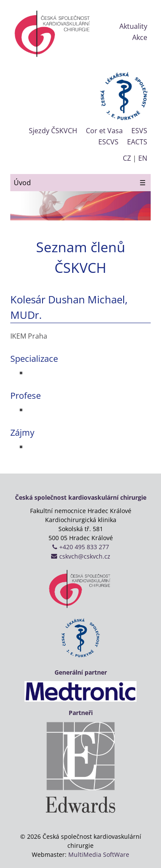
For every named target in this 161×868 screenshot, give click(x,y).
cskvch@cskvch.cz (85, 556)
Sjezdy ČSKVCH (53, 131)
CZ (127, 158)
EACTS (137, 142)
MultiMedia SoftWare (99, 854)
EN (143, 158)
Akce (140, 37)
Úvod (22, 183)
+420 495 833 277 (84, 547)
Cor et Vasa (104, 131)
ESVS (139, 131)
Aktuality (133, 26)
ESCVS (108, 142)
